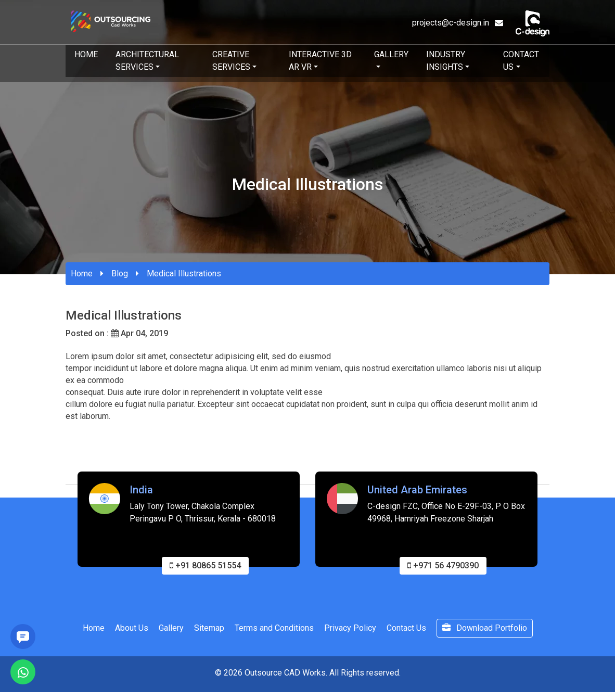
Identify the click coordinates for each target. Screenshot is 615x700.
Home (86, 54)
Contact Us (521, 61)
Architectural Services (147, 61)
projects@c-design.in (458, 23)
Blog (120, 273)
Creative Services (231, 61)
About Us (132, 630)
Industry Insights (446, 61)
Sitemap (209, 630)
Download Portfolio (485, 630)
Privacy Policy (350, 630)
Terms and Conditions (274, 630)
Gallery (391, 54)
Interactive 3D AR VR (320, 61)
